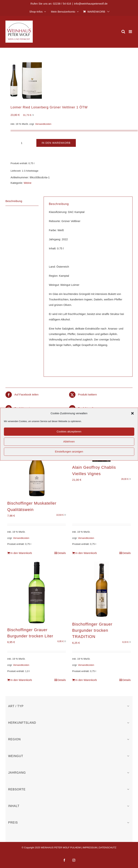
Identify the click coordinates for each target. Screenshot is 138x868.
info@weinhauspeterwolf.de (91, 4)
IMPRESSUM (90, 848)
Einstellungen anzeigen (69, 451)
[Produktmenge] (22, 143)
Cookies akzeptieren (69, 431)
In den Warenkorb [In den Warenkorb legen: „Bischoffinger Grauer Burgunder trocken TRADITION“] (86, 680)
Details (62, 553)
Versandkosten (43, 124)
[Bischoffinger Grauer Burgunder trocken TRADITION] (101, 590)
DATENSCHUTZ (108, 848)
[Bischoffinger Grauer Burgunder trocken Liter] (37, 593)
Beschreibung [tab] (14, 201)
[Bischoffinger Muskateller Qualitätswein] (37, 467)
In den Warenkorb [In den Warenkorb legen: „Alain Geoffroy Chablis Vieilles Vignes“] (86, 553)
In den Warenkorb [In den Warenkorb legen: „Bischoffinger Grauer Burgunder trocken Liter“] (21, 680)
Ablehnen (69, 441)
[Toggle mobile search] (123, 32)
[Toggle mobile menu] (131, 32)
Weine (28, 183)
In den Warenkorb (56, 143)
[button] (132, 413)
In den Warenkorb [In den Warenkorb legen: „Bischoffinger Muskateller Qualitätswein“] (21, 553)
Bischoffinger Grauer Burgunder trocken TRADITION (92, 630)
